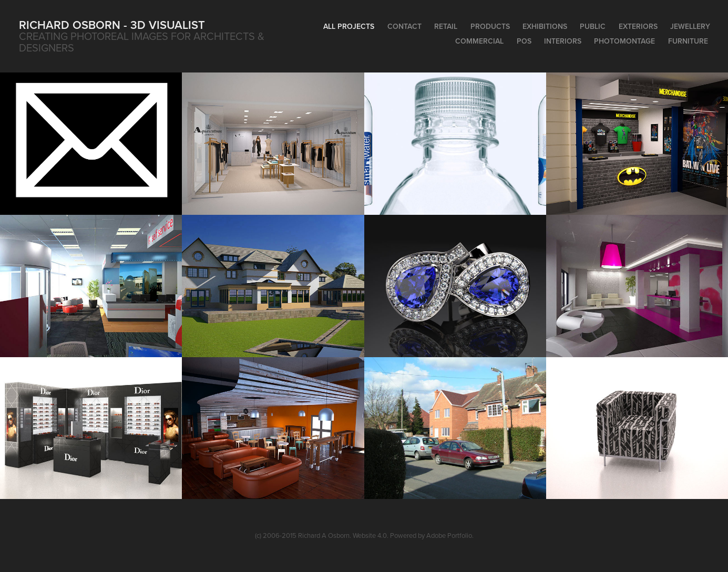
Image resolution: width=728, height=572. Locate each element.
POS (524, 41)
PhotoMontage (624, 41)
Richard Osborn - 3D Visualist (112, 25)
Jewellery (690, 26)
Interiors (563, 41)
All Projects (349, 26)
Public (593, 26)
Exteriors (638, 26)
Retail (446, 26)
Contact (404, 26)
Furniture (688, 41)
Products (490, 26)
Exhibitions (545, 26)
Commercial (479, 41)
